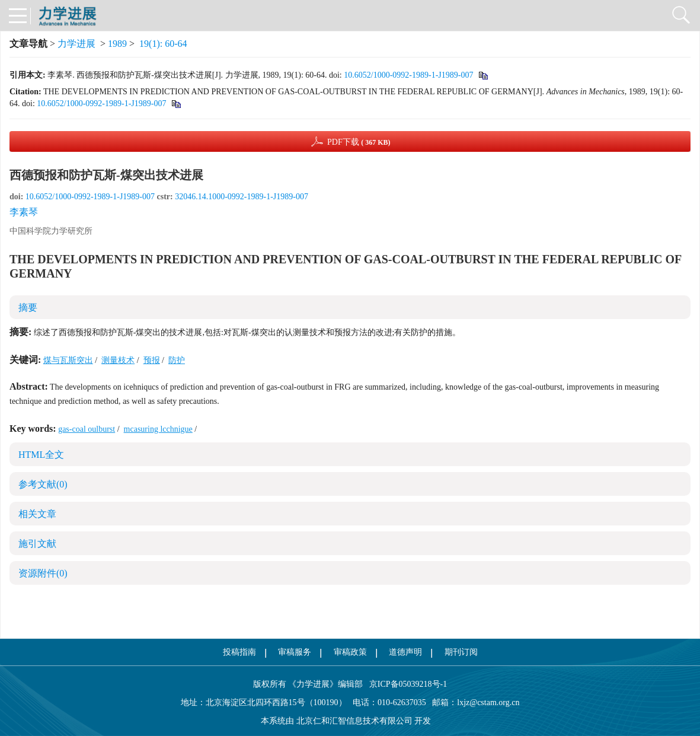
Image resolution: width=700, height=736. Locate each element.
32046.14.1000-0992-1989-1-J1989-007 (242, 197)
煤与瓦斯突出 (68, 360)
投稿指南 (239, 652)
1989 (117, 44)
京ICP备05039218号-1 (405, 684)
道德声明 (405, 652)
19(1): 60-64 (163, 44)
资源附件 (43, 573)
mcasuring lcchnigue (158, 429)
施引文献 (37, 544)
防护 (177, 360)
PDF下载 (359, 142)
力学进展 (76, 44)
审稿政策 (350, 652)
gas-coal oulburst (87, 429)
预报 (152, 360)
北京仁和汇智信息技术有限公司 (354, 721)
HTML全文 (41, 455)
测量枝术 (118, 360)
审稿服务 (295, 652)
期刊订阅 (461, 652)
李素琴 (24, 212)
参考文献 (43, 484)
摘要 (28, 308)
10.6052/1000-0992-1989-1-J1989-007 (408, 75)
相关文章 (37, 514)
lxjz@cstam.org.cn (488, 702)
